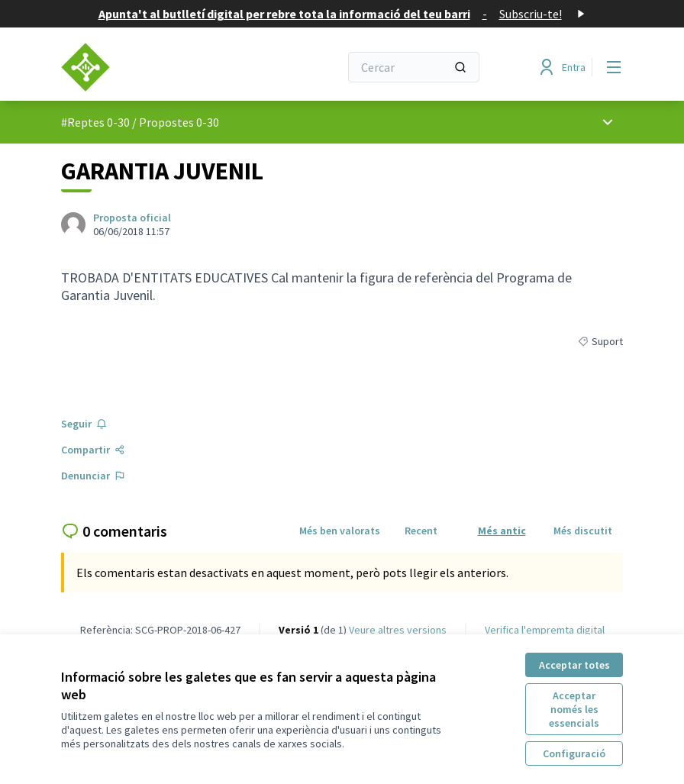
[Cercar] (414, 67)
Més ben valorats (340, 531)
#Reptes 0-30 (95, 122)
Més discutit (583, 531)
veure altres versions (398, 630)
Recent (421, 531)
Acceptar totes (574, 665)
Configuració (574, 753)
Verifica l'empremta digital (545, 630)
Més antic (502, 531)
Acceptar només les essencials (574, 709)
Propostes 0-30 (179, 122)
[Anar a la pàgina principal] (163, 67)
